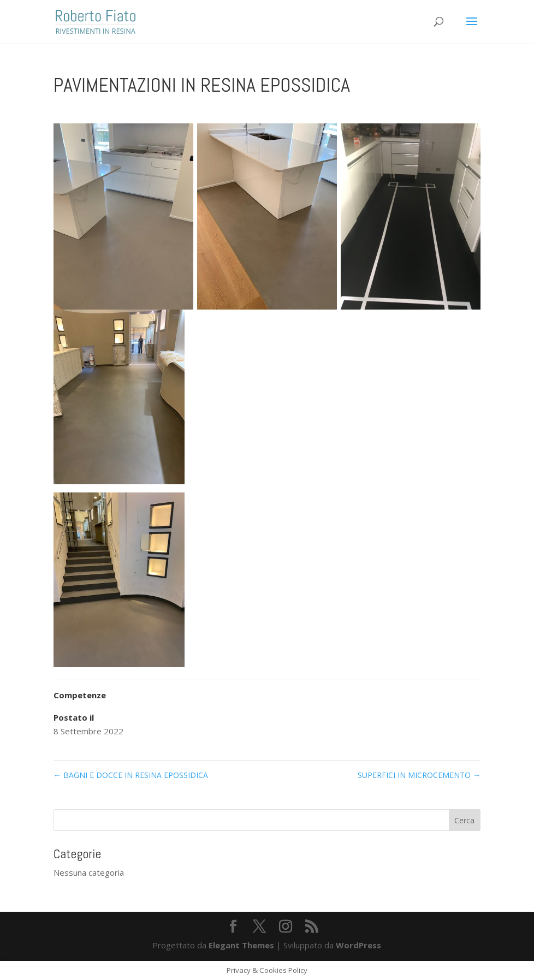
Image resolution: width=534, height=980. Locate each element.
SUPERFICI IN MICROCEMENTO (419, 775)
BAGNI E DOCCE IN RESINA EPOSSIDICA (131, 775)
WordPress (358, 945)
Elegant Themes (241, 945)
